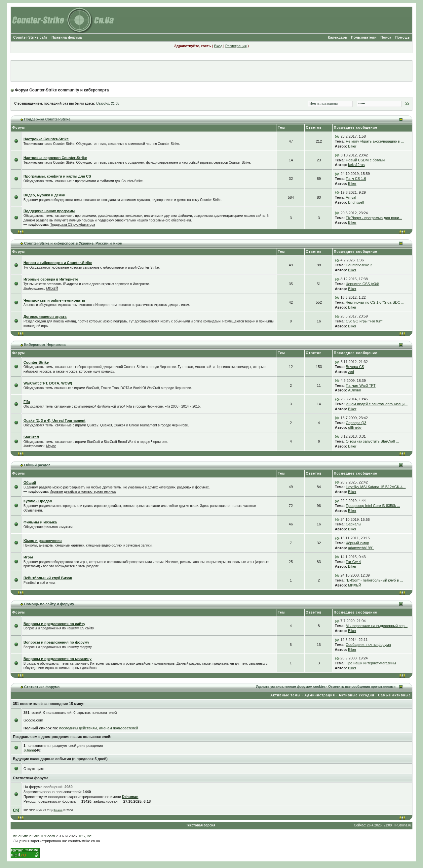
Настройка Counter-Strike (46, 139)
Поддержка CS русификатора (72, 225)
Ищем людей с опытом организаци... (377, 404)
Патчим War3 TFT (361, 385)
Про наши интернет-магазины (371, 663)
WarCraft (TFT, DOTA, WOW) (48, 383)
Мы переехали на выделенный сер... (377, 626)
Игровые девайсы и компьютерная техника (83, 492)
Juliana (29, 750)
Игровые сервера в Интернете (51, 279)
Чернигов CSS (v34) (362, 284)
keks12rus (356, 165)
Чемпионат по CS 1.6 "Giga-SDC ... (375, 302)
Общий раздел (37, 465)
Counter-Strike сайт (30, 37)
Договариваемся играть (45, 317)
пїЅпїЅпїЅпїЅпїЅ (27, 836)
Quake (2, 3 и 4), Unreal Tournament (55, 420)
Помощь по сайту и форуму (49, 604)
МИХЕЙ (52, 289)
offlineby (355, 427)
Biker (352, 146)
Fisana (58, 810)
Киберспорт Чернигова (45, 345)
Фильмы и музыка (40, 522)
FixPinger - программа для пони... (374, 218)
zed (351, 372)
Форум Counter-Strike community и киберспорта (62, 90)
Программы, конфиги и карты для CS (57, 176)
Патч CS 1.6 (356, 179)
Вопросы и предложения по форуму (56, 642)
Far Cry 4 (353, 562)
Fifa (27, 402)
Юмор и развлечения (43, 541)
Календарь (337, 37)
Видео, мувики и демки (44, 195)
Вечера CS (355, 367)
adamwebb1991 (361, 548)
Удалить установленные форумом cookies (291, 687)
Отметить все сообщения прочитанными (362, 687)
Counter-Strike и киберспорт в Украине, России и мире (73, 243)
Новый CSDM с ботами (365, 160)
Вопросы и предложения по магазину (58, 659)
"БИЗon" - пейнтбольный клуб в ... (374, 580)
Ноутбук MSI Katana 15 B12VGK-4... (376, 487)
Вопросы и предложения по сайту (54, 624)
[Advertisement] (211, 71)
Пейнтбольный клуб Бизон (48, 578)
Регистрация (236, 46)
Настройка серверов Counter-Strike (55, 158)
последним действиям (78, 728)
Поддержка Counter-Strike (47, 119)
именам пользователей (118, 728)
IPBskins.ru (403, 825)
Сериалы (353, 524)
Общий (30, 483)
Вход (218, 46)
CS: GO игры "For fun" (364, 321)
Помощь (403, 37)
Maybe (51, 446)
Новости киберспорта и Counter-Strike (58, 263)
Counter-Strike (36, 362)
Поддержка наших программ (49, 211)
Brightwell (356, 202)
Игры (28, 557)
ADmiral (354, 390)
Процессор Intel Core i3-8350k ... (373, 506)
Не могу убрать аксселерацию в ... (375, 141)
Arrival (351, 197)
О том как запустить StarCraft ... (372, 441)
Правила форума (67, 37)
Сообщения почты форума (368, 645)
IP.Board (48, 836)
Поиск (386, 37)
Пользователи (364, 37)
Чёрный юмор (357, 543)
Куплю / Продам (38, 501)
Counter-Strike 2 (359, 265)
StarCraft (31, 437)
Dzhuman (130, 797)
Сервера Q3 (356, 423)
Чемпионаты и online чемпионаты (54, 300)
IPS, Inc (85, 836)
